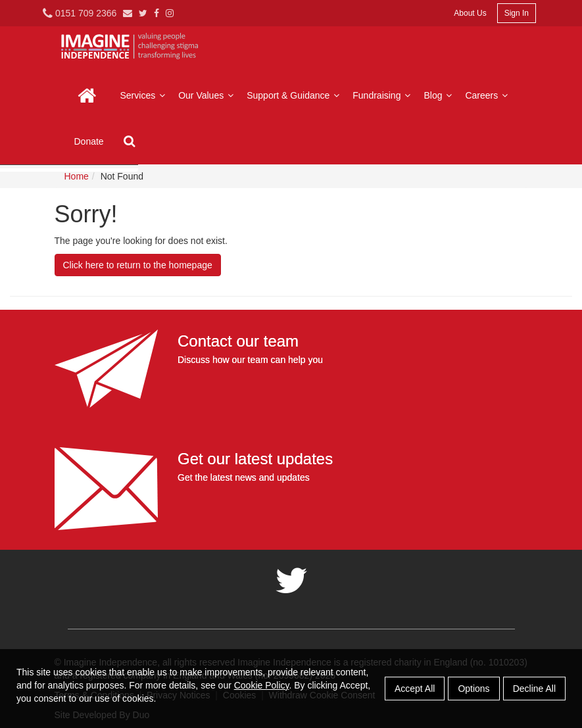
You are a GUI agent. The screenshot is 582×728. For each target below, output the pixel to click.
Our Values (207, 95)
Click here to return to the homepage (138, 265)
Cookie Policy (262, 685)
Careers (488, 95)
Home (87, 95)
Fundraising (383, 95)
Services (145, 95)
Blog (439, 95)
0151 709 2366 (80, 13)
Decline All (534, 689)
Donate (89, 141)
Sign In (517, 13)
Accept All (415, 689)
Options (473, 689)
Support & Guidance (295, 95)
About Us (470, 13)
